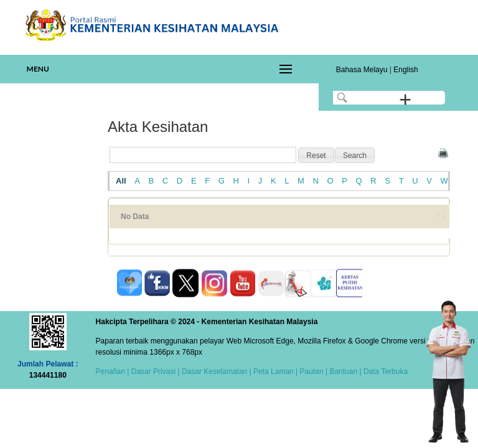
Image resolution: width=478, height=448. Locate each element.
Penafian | (113, 371)
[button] (316, 156)
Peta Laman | (276, 371)
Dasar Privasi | (154, 371)
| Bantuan (341, 371)
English (405, 70)
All (121, 181)
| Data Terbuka (382, 371)
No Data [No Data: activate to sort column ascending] (135, 217)
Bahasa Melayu (362, 70)
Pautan (312, 371)
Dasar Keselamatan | (216, 371)
